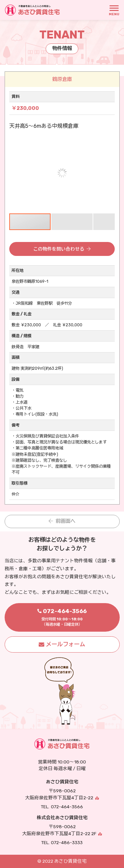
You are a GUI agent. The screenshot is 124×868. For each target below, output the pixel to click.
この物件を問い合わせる (59, 249)
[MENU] (114, 10)
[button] (109, 143)
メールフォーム (66, 644)
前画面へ (65, 521)
